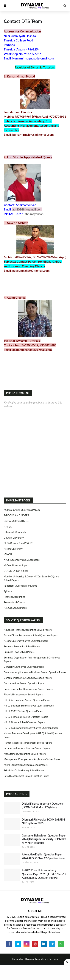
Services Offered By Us (16, 521)
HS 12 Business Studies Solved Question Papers (29, 706)
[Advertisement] (35, 972)
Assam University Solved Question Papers (26, 641)
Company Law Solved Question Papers (24, 667)
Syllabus (8, 591)
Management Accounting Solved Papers (25, 754)
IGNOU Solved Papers (16, 608)
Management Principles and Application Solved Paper (32, 759)
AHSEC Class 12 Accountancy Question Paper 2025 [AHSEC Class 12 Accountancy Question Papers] (44, 874)
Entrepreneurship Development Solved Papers (28, 689)
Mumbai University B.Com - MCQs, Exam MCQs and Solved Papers (32, 578)
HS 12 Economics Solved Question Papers (26, 717)
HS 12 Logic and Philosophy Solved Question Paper (31, 728)
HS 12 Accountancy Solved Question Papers (27, 700)
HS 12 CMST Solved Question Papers (24, 711)
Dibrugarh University (15, 532)
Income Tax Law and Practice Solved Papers (27, 748)
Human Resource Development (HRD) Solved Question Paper (33, 735)
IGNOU (8, 554)
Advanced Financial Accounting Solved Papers (28, 630)
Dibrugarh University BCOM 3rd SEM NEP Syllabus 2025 (43, 821)
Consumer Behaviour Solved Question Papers (28, 678)
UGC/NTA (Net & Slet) (16, 571)
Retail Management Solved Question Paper (26, 776)
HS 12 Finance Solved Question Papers (24, 722)
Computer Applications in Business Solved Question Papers (35, 672)
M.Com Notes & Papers (16, 565)
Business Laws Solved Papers (19, 652)
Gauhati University (14, 538)
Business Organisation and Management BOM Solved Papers (32, 659)
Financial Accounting (14, 597)
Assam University (13, 549)
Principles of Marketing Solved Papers (24, 770)
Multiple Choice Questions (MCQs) (22, 510)
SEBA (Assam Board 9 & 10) (18, 543)
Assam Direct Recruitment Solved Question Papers (31, 635)
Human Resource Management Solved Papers (28, 743)
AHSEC (8, 527)
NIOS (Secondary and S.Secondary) (22, 560)
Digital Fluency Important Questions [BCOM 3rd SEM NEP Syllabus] (43, 805)
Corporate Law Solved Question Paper (24, 683)
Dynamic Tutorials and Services (41, 959)
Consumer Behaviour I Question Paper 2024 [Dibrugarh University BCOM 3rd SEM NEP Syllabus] (44, 839)
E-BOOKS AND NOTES (16, 515)
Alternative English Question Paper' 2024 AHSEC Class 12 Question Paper (44, 856)
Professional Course (14, 602)
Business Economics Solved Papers (22, 646)
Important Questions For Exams (20, 586)
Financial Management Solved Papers (23, 694)
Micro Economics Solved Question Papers (26, 765)
